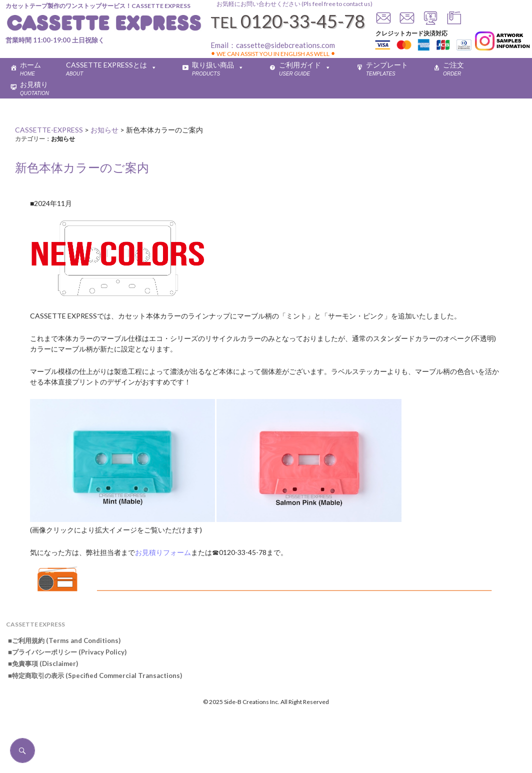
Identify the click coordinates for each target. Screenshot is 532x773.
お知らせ (63, 139)
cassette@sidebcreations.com (285, 45)
